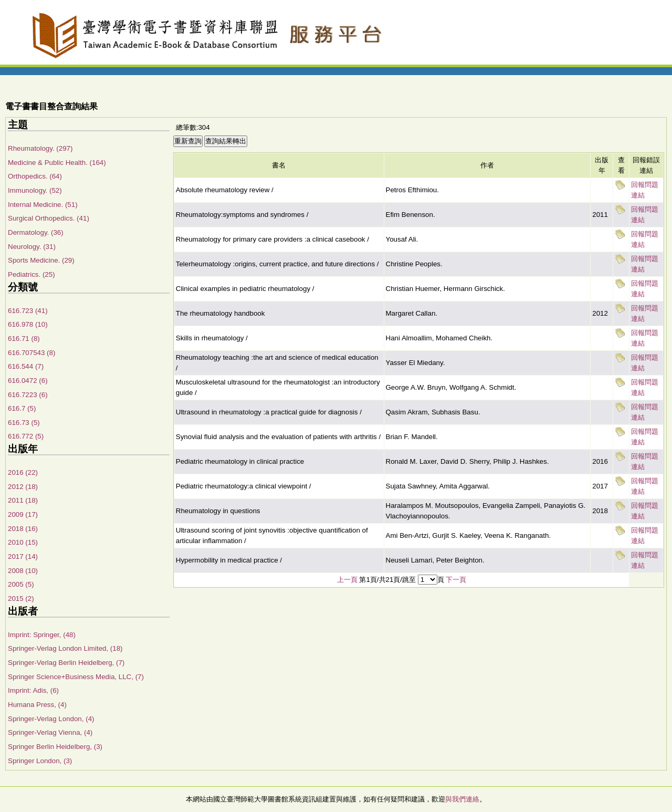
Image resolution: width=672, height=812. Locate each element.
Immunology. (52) (35, 190)
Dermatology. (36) (36, 232)
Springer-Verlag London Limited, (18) (65, 648)
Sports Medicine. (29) (41, 260)
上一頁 (347, 580)
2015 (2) (21, 598)
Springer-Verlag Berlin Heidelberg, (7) (66, 663)
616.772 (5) (26, 436)
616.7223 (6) (28, 395)
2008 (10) (23, 571)
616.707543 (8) (31, 353)
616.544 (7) (26, 366)
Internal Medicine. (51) (43, 205)
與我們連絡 (462, 799)
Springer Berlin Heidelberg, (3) (55, 747)
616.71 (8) (24, 339)
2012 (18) (23, 487)
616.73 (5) (24, 423)
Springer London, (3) (40, 761)
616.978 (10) (28, 324)
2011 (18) (23, 500)
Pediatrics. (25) (31, 274)
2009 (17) (23, 514)
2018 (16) (23, 529)
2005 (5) (21, 584)
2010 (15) (23, 542)
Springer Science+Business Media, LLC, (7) (76, 677)
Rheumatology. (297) (40, 148)
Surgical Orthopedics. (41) (49, 218)
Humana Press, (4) (37, 705)
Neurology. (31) (32, 247)
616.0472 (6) (28, 381)
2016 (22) (23, 472)
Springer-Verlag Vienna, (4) (50, 732)
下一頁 (456, 580)
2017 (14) (23, 556)
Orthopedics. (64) (35, 176)
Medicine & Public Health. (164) (57, 163)
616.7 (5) (22, 408)
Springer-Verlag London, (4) (51, 719)
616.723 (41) (28, 311)
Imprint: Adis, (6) (33, 690)
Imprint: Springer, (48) (42, 635)
